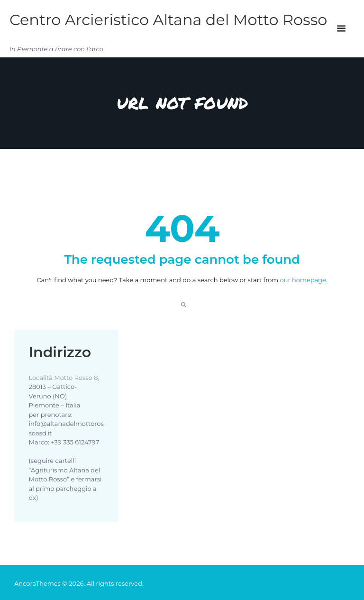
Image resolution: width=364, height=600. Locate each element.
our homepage (303, 280)
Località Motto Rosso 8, (64, 378)
